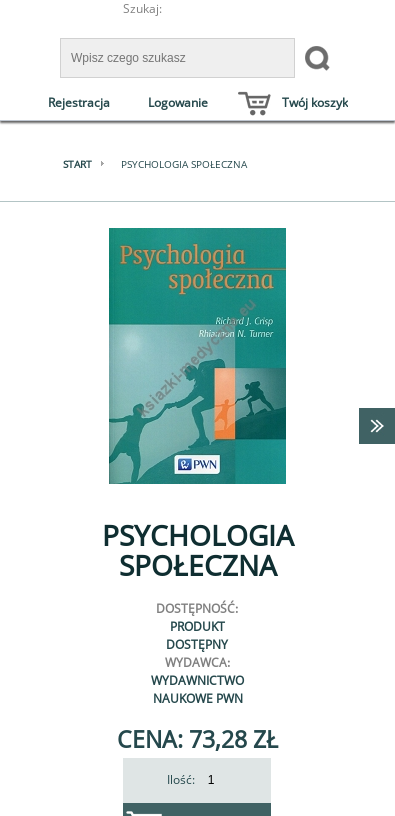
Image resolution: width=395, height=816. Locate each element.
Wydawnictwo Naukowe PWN (197, 689)
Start (77, 164)
